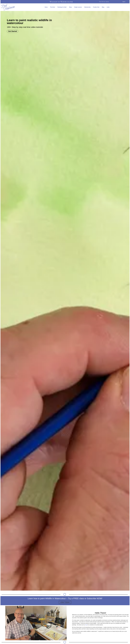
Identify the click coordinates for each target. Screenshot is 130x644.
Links (108, 7)
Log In (124, 2)
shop (86, 625)
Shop (70, 7)
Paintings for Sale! (62, 7)
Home (46, 7)
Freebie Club (96, 7)
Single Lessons (78, 7)
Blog (103, 7)
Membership (87, 7)
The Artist (53, 7)
